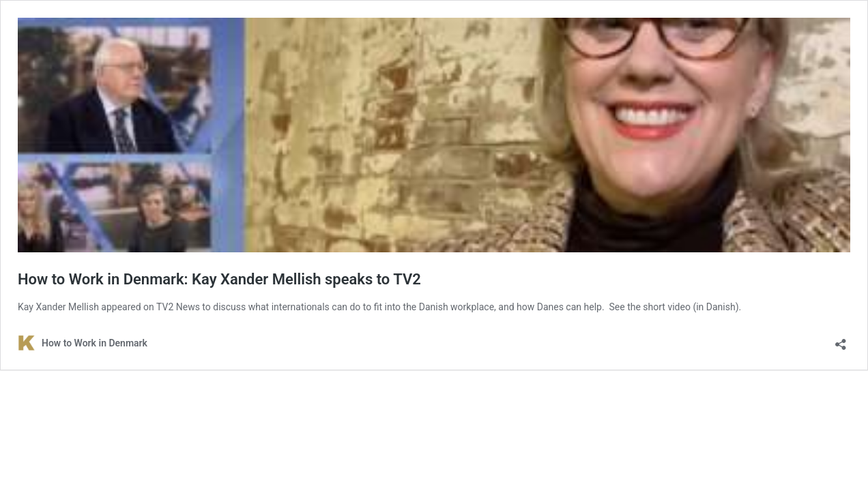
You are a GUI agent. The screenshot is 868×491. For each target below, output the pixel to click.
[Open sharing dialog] (841, 340)
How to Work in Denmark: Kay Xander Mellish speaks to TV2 (219, 279)
